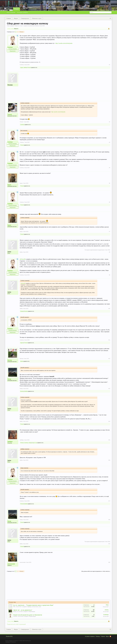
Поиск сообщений (11, 13)
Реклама (10, 85)
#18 (109, 520)
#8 (110, 252)
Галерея (24, 9)
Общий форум (32, 612)
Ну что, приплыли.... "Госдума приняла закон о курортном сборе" (33, 605)
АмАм (25, 68)
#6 (110, 202)
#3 (110, 142)
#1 (110, 65)
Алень (107, 610)
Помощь (98, 636)
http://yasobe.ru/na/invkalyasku (64, 43)
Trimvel (29, 68)
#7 (110, 231)
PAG (14, 607)
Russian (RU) (9, 636)
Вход (108, 1)
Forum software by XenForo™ (18, 641)
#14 (109, 421)
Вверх (107, 636)
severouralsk (11, 564)
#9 (110, 275)
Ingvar (22, 68)
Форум (16, 9)
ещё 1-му (35, 443)
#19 (109, 544)
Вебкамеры (33, 9)
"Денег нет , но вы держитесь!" (23, 610)
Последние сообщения (22, 13)
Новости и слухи (19, 26)
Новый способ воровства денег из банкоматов (28, 615)
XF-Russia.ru (13, 642)
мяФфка (10, 442)
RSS (110, 636)
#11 (109, 340)
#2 (110, 122)
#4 (110, 168)
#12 (109, 359)
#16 (109, 460)
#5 (110, 183)
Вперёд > (22, 32)
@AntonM (23, 259)
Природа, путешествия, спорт (34, 607)
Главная (9, 9)
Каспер (26, 311)
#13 (109, 389)
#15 (109, 440)
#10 (109, 309)
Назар (22, 311)
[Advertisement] (65, 85)
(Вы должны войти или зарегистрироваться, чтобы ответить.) (96, 571)
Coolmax (37, 26)
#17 (109, 501)
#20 (109, 562)
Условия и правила (90, 636)
